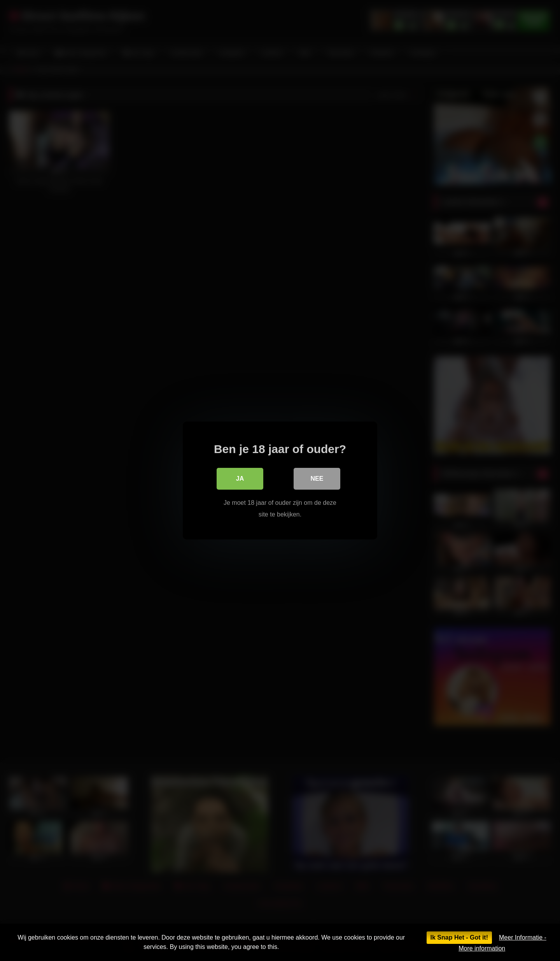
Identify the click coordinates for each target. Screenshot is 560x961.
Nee (317, 479)
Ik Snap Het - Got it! (459, 937)
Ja (240, 479)
